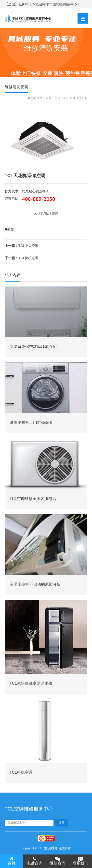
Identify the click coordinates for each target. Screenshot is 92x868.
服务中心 (61, 98)
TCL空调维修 (48, 848)
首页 (49, 98)
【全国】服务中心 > (20, 4)
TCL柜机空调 (22, 258)
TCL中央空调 (22, 246)
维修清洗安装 (79, 98)
